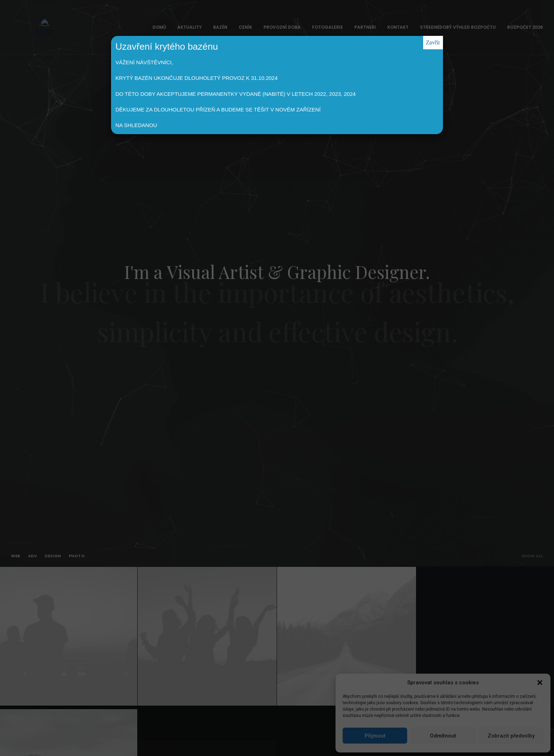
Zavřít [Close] (433, 42)
